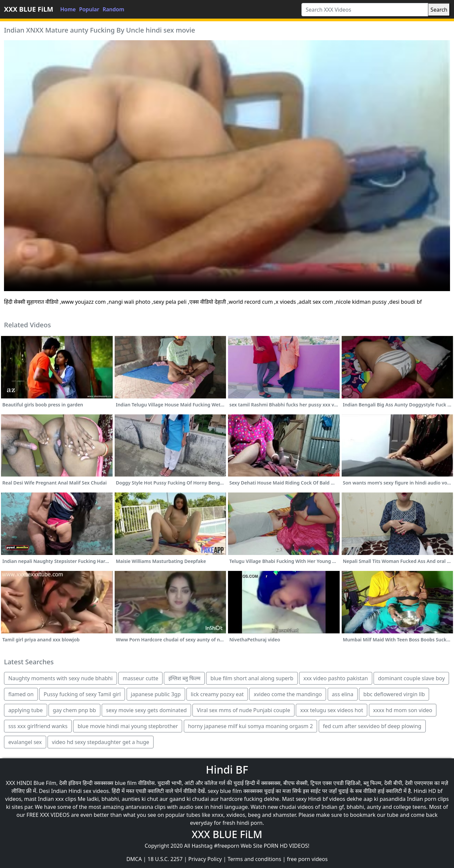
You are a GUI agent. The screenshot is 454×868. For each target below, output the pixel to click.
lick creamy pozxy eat (217, 694)
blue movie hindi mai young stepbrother (128, 726)
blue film (126, 783)
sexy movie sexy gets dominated (146, 710)
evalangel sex (25, 742)
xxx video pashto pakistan (336, 678)
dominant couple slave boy (411, 678)
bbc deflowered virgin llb (394, 694)
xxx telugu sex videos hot (332, 710)
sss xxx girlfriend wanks (38, 726)
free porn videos (307, 859)
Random (113, 9)
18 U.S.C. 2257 (165, 859)
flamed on (21, 694)
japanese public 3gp (156, 694)
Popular (89, 9)
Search (439, 10)
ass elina (343, 694)
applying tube (26, 710)
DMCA (134, 859)
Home (68, 9)
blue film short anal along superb (252, 678)
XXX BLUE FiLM (29, 9)
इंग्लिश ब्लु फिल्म (184, 678)
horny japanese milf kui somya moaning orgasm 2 (251, 726)
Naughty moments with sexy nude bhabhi (60, 678)
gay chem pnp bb (74, 710)
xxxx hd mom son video (403, 710)
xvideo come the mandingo (288, 694)
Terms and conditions (254, 859)
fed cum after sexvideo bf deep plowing (372, 726)
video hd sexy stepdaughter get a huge (101, 742)
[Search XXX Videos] (365, 10)
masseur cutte (140, 678)
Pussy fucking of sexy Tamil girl (82, 694)
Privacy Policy (205, 859)
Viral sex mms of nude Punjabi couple (243, 710)
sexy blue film (225, 791)
